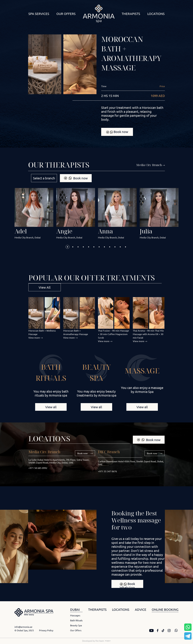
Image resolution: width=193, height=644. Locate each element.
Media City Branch (44, 452)
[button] (68, 247)
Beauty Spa (76, 625)
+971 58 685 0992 (38, 468)
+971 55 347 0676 (107, 471)
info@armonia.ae (23, 627)
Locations (156, 14)
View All (45, 287)
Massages (75, 615)
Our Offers (66, 14)
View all (51, 407)
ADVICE (141, 609)
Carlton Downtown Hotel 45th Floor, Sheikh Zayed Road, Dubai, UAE (131, 463)
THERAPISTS (97, 609)
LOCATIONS (121, 609)
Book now (117, 132)
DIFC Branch (109, 452)
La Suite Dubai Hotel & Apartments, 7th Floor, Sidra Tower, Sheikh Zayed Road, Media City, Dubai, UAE (59, 461)
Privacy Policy (46, 630)
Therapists (131, 14)
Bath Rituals (76, 620)
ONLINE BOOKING (165, 609)
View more (36, 338)
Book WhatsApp (127, 585)
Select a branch (44, 178)
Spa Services (39, 14)
